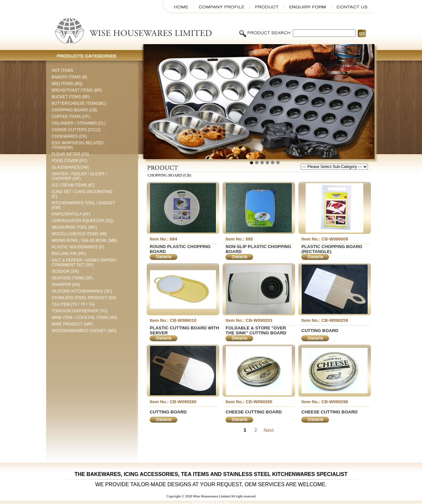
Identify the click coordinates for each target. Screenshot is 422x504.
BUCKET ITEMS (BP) (71, 97)
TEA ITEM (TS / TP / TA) (73, 304)
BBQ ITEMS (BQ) (67, 84)
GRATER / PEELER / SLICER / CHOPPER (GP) (79, 176)
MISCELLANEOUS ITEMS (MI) (79, 234)
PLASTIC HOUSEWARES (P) (78, 247)
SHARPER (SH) (66, 285)
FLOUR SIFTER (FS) (70, 154)
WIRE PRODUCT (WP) (72, 324)
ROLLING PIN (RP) (69, 254)
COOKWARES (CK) (69, 136)
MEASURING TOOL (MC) (75, 227)
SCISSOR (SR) (65, 271)
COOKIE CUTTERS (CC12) (76, 130)
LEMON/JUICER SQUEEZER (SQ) (83, 221)
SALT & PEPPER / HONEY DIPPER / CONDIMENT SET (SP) (85, 263)
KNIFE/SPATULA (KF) (71, 214)
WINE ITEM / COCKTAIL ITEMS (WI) (84, 318)
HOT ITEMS (62, 70)
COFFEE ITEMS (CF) (71, 117)
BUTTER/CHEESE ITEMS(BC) (79, 103)
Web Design (201, 502)
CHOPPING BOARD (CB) (75, 110)
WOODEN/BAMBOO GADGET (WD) (84, 331)
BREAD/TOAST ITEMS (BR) (77, 90)
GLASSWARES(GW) (70, 167)
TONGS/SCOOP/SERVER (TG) (80, 311)
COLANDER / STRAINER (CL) (79, 123)
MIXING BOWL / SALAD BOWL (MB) (84, 240)
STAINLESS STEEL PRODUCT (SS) (84, 298)
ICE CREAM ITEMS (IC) (73, 185)
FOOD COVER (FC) (70, 161)
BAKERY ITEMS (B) (70, 77)
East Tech (223, 502)
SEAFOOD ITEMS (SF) (72, 278)
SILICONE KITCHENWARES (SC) (82, 291)
